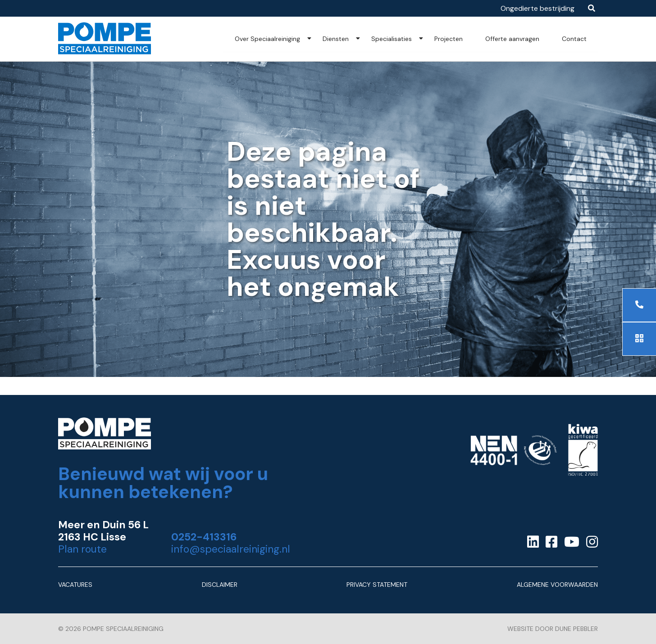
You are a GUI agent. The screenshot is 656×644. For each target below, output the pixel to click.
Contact (574, 39)
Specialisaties (392, 39)
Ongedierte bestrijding (538, 8)
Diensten (336, 39)
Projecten (449, 39)
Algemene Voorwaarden (557, 585)
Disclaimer (220, 585)
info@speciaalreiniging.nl (231, 549)
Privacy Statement (377, 585)
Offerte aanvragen (512, 39)
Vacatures (75, 585)
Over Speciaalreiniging (267, 39)
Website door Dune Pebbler (553, 629)
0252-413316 (204, 537)
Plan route (82, 549)
